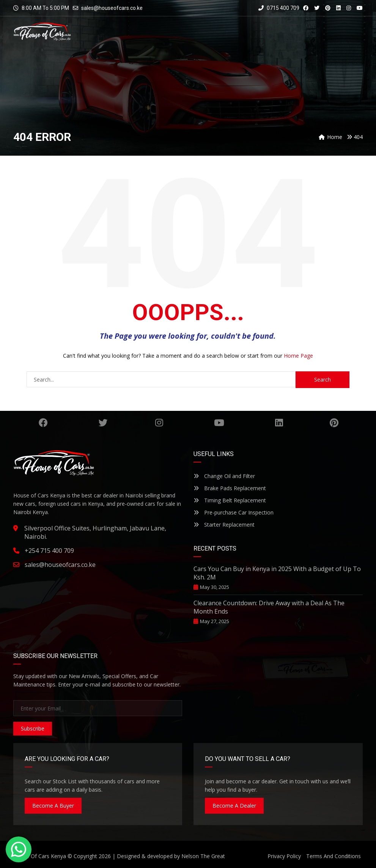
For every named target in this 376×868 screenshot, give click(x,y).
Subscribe (33, 728)
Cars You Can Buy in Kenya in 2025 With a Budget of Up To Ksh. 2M (277, 573)
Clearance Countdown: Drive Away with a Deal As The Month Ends (269, 607)
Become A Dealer (234, 806)
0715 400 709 (279, 8)
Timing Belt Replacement (230, 500)
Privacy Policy (284, 856)
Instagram (159, 423)
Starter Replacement (224, 525)
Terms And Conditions (334, 856)
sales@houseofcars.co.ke (112, 8)
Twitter (103, 423)
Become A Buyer (53, 806)
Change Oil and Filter (224, 476)
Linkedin (279, 423)
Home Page (298, 356)
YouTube (219, 423)
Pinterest (334, 423)
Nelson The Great (203, 856)
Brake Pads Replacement (230, 488)
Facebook (43, 423)
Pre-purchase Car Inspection (234, 512)
